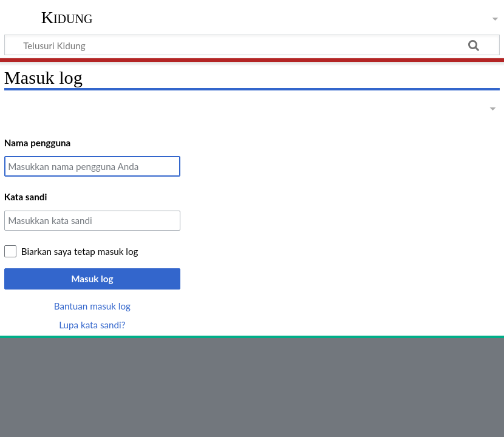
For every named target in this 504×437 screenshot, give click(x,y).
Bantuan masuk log (92, 306)
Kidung (67, 18)
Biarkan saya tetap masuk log (80, 251)
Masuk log (92, 279)
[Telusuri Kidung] (252, 45)
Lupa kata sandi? (92, 325)
